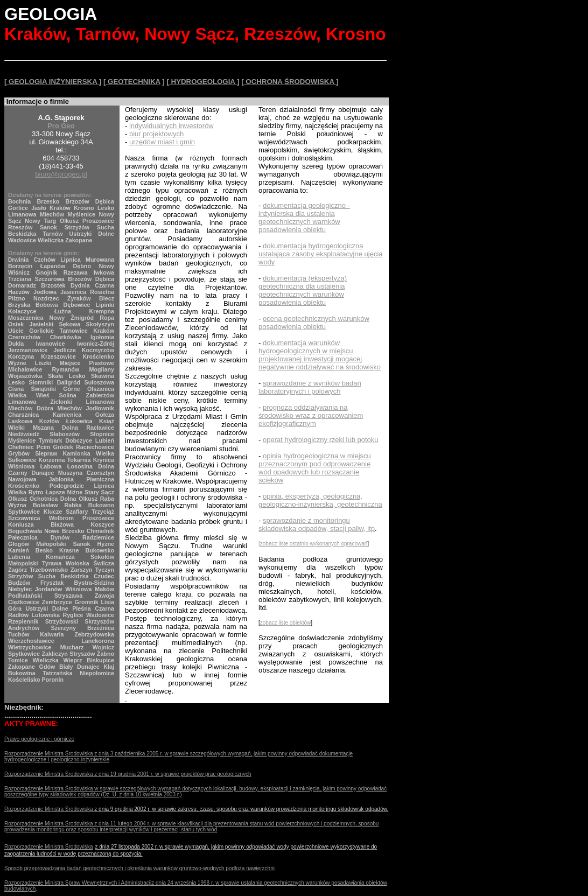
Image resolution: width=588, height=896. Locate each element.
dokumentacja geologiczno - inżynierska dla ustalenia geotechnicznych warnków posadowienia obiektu (304, 218)
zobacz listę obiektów (286, 623)
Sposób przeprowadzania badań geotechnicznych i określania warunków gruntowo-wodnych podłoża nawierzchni (139, 868)
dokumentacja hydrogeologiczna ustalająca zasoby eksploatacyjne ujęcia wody (321, 254)
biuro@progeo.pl (61, 174)
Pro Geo (61, 126)
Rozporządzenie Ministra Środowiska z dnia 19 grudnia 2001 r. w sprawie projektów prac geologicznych (128, 774)
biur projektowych (156, 134)
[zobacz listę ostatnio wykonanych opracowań (313, 544)
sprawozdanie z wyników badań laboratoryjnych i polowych (310, 387)
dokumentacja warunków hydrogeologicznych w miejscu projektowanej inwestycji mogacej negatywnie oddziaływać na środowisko (320, 355)
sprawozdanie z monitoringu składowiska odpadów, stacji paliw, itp (317, 524)
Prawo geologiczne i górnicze (39, 739)
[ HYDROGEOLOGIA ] (203, 82)
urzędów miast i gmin (162, 142)
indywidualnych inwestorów (171, 126)
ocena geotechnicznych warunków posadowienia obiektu (314, 323)
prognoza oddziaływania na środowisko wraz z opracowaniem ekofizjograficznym (311, 415)
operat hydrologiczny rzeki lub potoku (321, 440)
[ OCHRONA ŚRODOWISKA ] (290, 82)
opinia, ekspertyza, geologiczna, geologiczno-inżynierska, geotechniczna (320, 500)
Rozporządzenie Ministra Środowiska (49, 789)
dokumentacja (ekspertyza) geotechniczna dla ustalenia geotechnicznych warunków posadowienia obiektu (303, 290)
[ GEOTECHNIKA (132, 82)
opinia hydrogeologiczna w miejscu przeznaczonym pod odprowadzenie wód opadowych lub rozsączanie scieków (315, 468)
